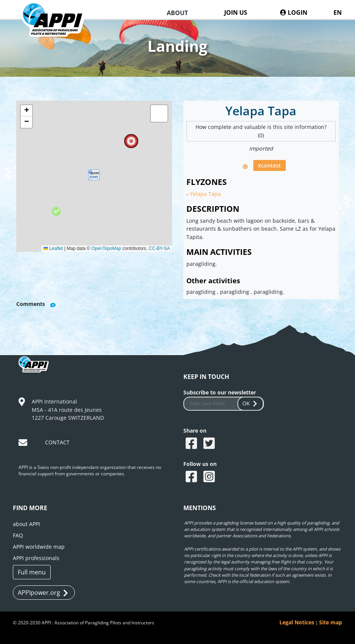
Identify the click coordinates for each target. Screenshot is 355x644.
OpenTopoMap (106, 248)
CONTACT (57, 442)
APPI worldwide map (39, 547)
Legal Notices (297, 622)
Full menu (32, 572)
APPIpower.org (43, 593)
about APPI (26, 524)
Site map (331, 622)
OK (251, 403)
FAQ (18, 535)
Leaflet (53, 248)
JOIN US (236, 12)
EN (338, 12)
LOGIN (294, 12)
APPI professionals (36, 558)
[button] (94, 176)
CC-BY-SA (159, 248)
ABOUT (177, 13)
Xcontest (269, 165)
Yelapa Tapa (205, 194)
